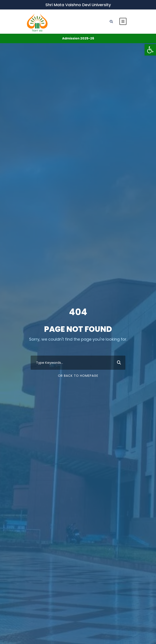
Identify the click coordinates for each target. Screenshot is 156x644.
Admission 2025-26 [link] (78, 38)
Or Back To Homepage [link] (78, 376)
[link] (150, 50)
